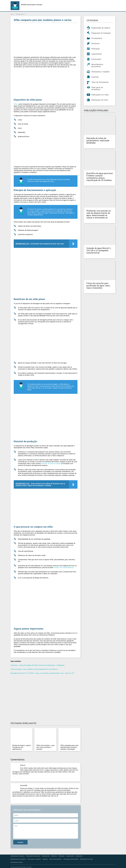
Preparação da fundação (101, 33)
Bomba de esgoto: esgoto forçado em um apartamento (22, 747)
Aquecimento (97, 54)
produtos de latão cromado (51, 463)
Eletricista (95, 43)
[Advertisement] (46, 40)
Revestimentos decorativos (97, 65)
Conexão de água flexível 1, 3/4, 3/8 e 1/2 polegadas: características (99, 250)
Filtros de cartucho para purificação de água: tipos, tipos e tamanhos (98, 286)
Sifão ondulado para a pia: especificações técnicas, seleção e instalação (69, 747)
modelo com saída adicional (64, 567)
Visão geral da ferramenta (97, 88)
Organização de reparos (101, 28)
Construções (96, 59)
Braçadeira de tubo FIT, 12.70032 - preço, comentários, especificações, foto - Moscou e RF (42, 673)
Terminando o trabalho (100, 72)
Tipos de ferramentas (100, 82)
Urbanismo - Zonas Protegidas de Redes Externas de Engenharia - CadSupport (38, 665)
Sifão (16, 104)
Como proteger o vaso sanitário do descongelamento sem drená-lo (34, 669)
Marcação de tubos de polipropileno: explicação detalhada (98, 140)
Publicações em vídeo (100, 95)
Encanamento (97, 38)
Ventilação (95, 49)
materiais (95, 77)
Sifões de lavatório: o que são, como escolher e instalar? (45, 747)
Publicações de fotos (100, 100)
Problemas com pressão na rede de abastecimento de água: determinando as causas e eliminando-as (98, 214)
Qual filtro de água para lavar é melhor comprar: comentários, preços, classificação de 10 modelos (100, 177)
